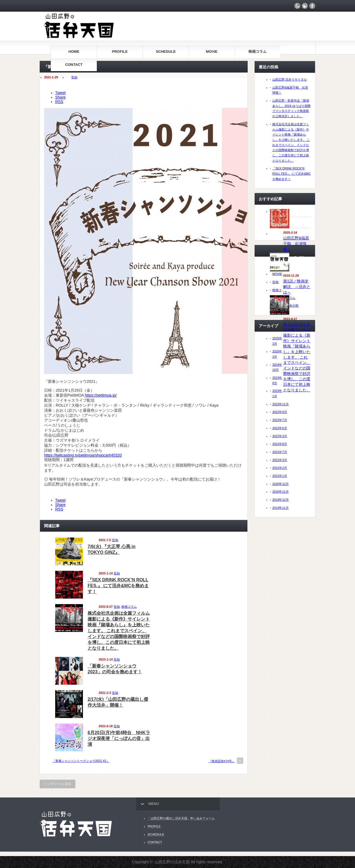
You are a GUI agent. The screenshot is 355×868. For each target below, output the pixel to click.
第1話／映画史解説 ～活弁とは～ (297, 287)
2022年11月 (281, 404)
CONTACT (74, 65)
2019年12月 (281, 500)
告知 (74, 77)
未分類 (294, 306)
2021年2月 (280, 468)
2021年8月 (280, 444)
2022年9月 (280, 412)
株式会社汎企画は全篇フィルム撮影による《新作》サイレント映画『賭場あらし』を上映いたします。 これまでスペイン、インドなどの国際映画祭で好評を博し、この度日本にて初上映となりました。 (119, 631)
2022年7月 (280, 420)
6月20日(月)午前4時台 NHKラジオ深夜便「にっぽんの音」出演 (119, 738)
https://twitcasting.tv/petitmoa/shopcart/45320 (83, 455)
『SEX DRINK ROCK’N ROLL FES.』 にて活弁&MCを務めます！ (118, 586)
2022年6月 (280, 428)
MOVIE (212, 52)
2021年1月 (280, 476)
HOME (74, 52)
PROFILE (120, 52)
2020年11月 (281, 492)
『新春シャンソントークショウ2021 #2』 (81, 761)
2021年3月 (280, 460)
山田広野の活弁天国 (172, 862)
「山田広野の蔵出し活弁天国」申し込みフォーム (181, 818)
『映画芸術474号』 (222, 761)
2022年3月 (280, 436)
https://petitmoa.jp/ (101, 395)
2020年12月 (281, 484)
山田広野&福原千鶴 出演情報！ (296, 243)
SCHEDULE (166, 52)
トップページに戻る (58, 784)
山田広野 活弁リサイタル (290, 79)
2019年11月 (281, 508)
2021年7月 (280, 452)
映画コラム (258, 52)
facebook (312, 6)
